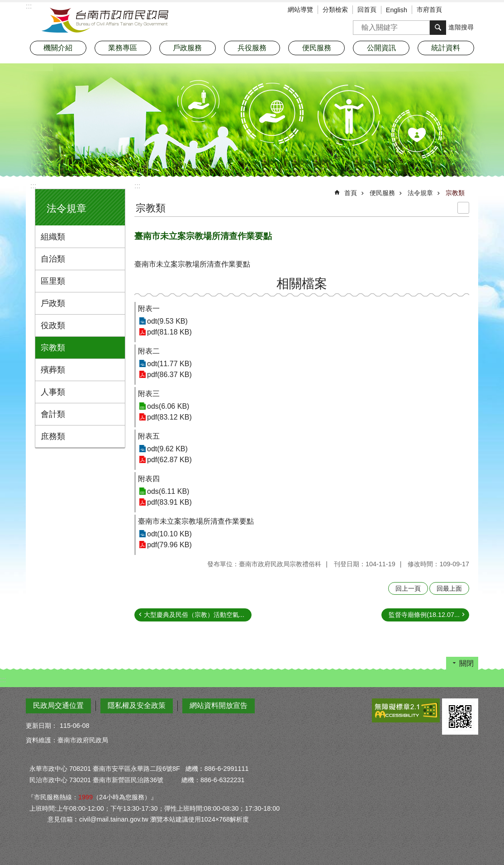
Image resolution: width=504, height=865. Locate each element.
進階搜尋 (461, 27)
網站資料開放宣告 (219, 705)
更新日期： (42, 726)
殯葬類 (53, 370)
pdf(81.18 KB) (169, 332)
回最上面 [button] (449, 588)
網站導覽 (300, 10)
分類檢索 (335, 10)
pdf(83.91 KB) (169, 502)
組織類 (53, 237)
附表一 (149, 308)
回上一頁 (408, 588)
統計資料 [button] (446, 48)
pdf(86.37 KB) (169, 375)
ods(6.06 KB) (168, 406)
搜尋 (360, 25)
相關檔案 (302, 284)
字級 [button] (458, 10)
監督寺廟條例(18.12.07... (424, 615)
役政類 (53, 325)
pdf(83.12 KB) (169, 417)
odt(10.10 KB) (169, 534)
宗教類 (53, 348)
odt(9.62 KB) (167, 449)
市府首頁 (429, 10)
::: (33, 186)
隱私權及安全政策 (137, 705)
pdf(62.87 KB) (169, 460)
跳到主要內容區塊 (5, 5)
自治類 (53, 259)
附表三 (149, 394)
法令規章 (67, 208)
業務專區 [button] (123, 48)
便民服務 (382, 193)
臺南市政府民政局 (105, 20)
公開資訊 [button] (381, 48)
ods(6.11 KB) (168, 491)
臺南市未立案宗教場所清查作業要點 (196, 521)
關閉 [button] (466, 663)
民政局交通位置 (58, 705)
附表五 (149, 436)
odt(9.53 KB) (167, 321)
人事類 (53, 392)
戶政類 (53, 303)
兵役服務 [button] (252, 48)
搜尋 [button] (438, 28)
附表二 (149, 351)
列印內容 (463, 208)
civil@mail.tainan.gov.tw (114, 819)
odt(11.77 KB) (169, 364)
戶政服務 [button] (187, 48)
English (397, 10)
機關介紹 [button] (58, 48)
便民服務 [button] (317, 48)
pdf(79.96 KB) (169, 545)
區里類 (53, 281)
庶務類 (53, 436)
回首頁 (367, 10)
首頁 (351, 193)
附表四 (149, 479)
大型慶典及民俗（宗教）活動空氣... (194, 615)
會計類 (53, 414)
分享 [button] (471, 10)
